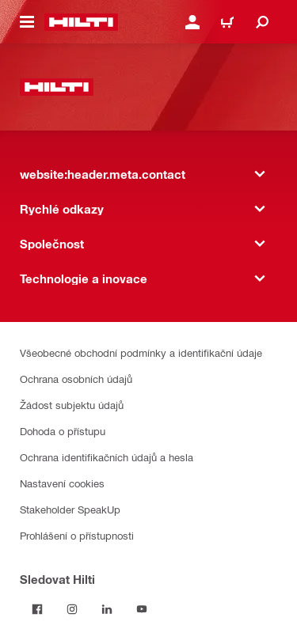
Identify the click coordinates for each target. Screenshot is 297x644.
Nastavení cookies (62, 483)
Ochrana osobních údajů (76, 379)
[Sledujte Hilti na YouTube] (142, 609)
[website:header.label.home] (81, 22)
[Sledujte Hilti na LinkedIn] (107, 609)
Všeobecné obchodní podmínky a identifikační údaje (141, 352)
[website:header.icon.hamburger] (27, 22)
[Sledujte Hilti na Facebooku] (37, 609)
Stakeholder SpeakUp (70, 509)
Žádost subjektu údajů (72, 405)
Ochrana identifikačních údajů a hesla (107, 457)
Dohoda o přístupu (63, 431)
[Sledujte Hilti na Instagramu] (72, 609)
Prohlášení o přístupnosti (77, 535)
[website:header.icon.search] (262, 22)
